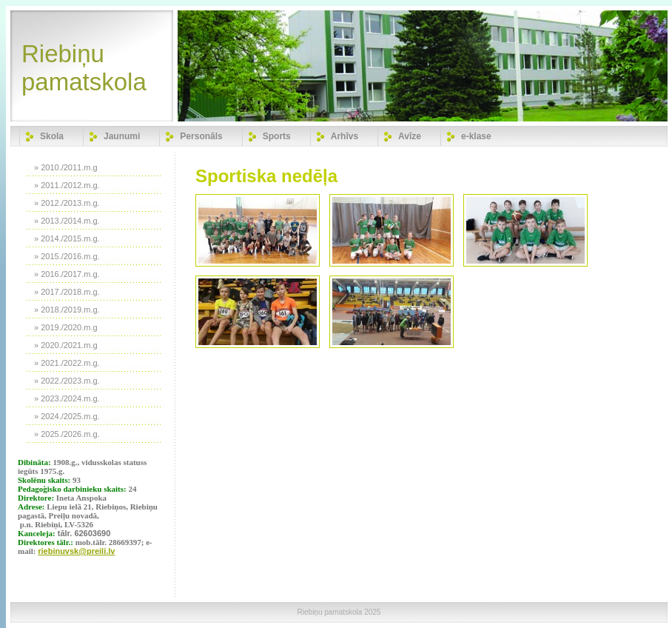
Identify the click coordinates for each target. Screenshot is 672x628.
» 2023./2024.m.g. (67, 398)
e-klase (476, 136)
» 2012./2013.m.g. (67, 203)
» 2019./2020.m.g (66, 327)
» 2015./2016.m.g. (67, 256)
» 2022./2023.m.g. (67, 381)
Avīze (410, 136)
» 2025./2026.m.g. (67, 434)
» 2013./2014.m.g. (67, 221)
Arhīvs (345, 136)
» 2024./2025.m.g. (67, 416)
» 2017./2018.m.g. (67, 292)
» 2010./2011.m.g (66, 167)
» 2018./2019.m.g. (67, 310)
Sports (277, 136)
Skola (52, 136)
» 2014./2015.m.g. (67, 238)
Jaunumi (122, 136)
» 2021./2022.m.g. (67, 363)
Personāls (201, 136)
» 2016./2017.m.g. (67, 274)
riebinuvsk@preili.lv (76, 551)
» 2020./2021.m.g (66, 345)
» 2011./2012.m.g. (67, 185)
